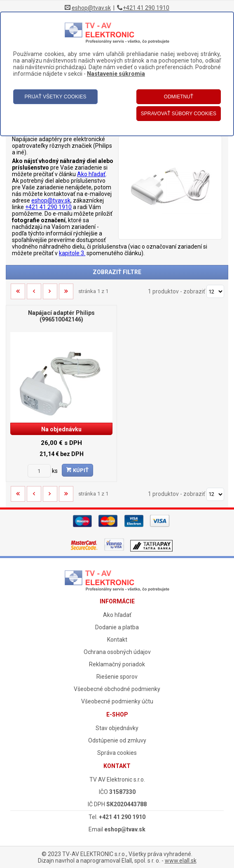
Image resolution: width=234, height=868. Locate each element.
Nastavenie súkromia (116, 74)
